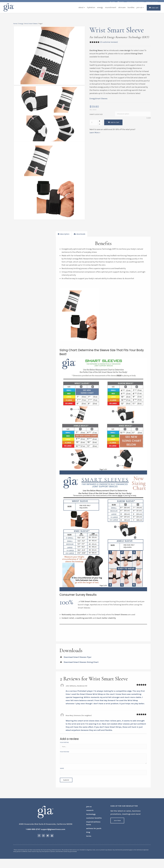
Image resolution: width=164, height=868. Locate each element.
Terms (88, 838)
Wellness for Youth (93, 831)
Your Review (65, 754)
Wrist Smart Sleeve (32, 25)
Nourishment (110, 10)
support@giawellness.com (53, 835)
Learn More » (95, 134)
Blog (88, 834)
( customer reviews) (109, 44)
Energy (99, 10)
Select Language (152, 2)
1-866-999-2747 (34, 835)
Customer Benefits (93, 822)
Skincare (121, 10)
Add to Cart (113, 124)
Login (113, 2)
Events (122, 2)
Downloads (80, 238)
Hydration (90, 10)
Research (89, 815)
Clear (148, 120)
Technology (90, 818)
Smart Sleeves (101, 100)
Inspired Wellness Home (92, 826)
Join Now (117, 826)
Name (62, 770)
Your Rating (65, 744)
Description (64, 238)
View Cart (154, 10)
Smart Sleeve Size (96, 116)
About (80, 10)
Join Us (139, 10)
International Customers (135, 2)
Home (16, 25)
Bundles (130, 10)
